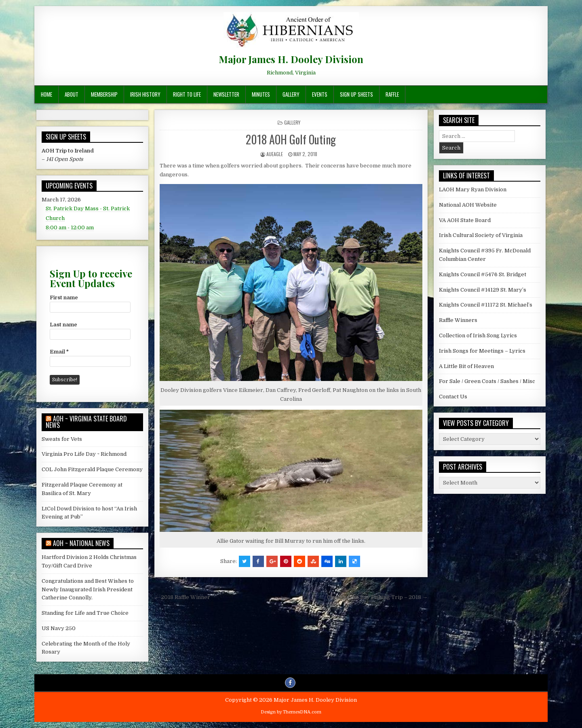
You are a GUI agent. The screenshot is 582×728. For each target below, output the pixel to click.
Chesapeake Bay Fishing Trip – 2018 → (377, 597)
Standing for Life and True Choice (85, 613)
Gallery (291, 94)
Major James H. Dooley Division (291, 59)
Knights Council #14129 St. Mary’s (483, 290)
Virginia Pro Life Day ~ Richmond (84, 454)
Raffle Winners (458, 320)
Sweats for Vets (62, 439)
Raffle (392, 94)
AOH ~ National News (81, 543)
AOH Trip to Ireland (68, 151)
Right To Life (187, 94)
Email (59, 352)
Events (320, 94)
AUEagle (275, 154)
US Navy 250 (59, 628)
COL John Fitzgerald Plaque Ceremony (92, 469)
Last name (63, 325)
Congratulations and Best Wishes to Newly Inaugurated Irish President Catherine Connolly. (88, 589)
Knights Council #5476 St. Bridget (483, 274)
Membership (104, 94)
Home (46, 94)
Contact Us (453, 397)
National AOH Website (468, 205)
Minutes (261, 94)
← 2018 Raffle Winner (182, 597)
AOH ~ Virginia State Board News (86, 422)
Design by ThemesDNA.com (291, 712)
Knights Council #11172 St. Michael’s (486, 305)
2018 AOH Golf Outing (291, 139)
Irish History (145, 94)
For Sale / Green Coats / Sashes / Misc (487, 381)
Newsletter (226, 94)
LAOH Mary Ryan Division (473, 189)
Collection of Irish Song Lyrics (478, 335)
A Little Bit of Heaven (466, 366)
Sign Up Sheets (356, 94)
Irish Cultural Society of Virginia (481, 235)
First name (64, 297)
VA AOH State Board (465, 220)
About (72, 94)
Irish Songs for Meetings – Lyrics (482, 351)
